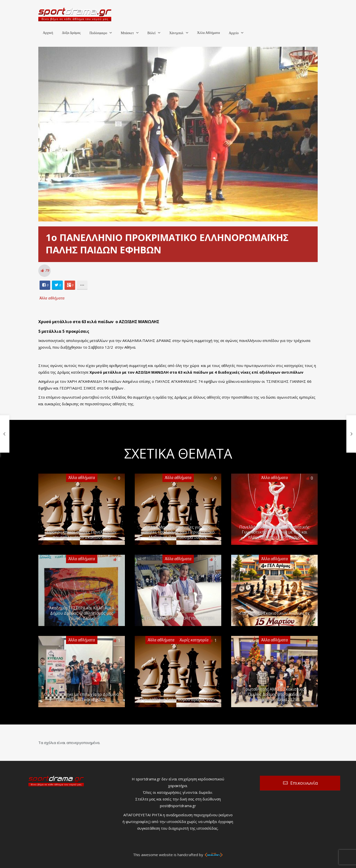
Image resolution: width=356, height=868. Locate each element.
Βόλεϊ (151, 33)
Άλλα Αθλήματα (208, 33)
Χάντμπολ (176, 33)
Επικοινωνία (304, 783)
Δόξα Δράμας (71, 33)
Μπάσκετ (127, 33)
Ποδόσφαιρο (98, 33)
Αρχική (48, 33)
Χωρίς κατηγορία (194, 640)
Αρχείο (234, 33)
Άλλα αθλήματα (52, 298)
